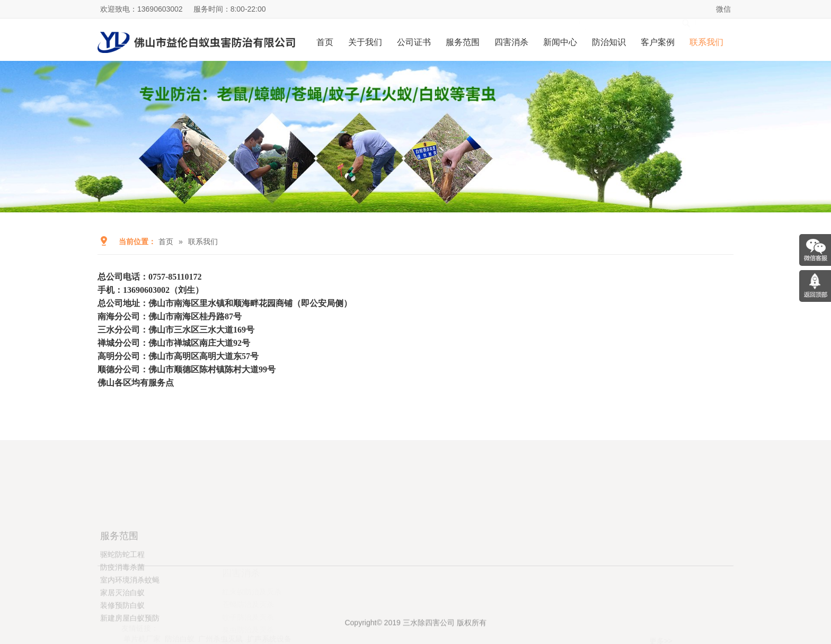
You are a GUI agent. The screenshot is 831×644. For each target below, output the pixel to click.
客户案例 (658, 42)
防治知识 (609, 42)
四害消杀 (511, 42)
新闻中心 (560, 42)
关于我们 (365, 42)
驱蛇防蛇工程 (122, 590)
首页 (325, 42)
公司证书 (414, 42)
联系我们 (706, 42)
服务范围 (463, 42)
